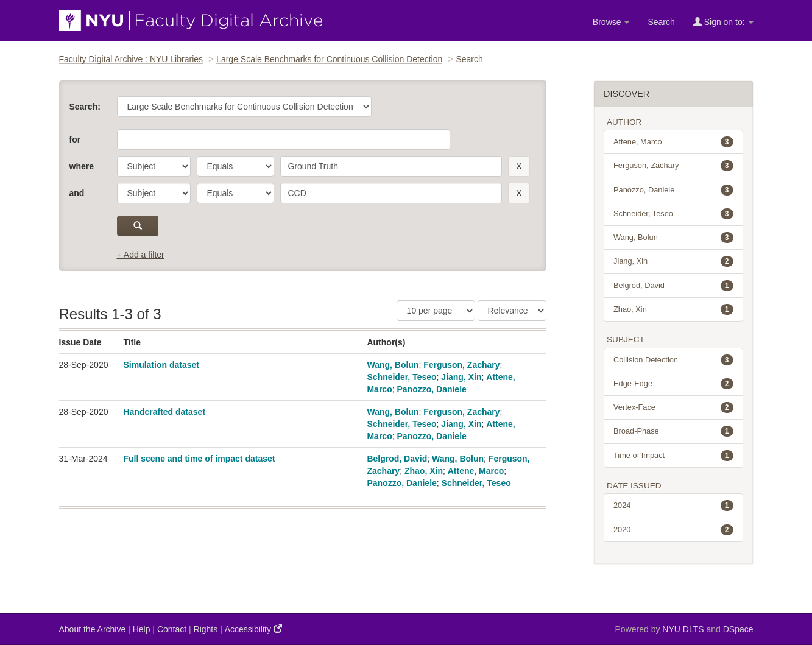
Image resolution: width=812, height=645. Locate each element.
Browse (611, 22)
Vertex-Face (673, 407)
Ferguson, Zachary (461, 365)
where (82, 166)
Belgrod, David (397, 459)
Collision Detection (673, 360)
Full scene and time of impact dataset (199, 459)
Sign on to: (723, 22)
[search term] (391, 166)
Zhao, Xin (424, 471)
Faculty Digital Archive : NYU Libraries (131, 59)
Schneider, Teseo (401, 377)
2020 (673, 530)
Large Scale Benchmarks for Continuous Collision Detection (329, 59)
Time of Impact (673, 456)
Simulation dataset (161, 365)
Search (661, 22)
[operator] (235, 166)
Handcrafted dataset (164, 412)
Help (142, 629)
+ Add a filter (141, 255)
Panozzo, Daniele (431, 389)
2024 (673, 506)
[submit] (138, 226)
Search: (85, 107)
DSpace (738, 629)
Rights (206, 629)
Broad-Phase (673, 431)
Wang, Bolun (393, 365)
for (75, 139)
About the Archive (93, 629)
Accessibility (253, 629)
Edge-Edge (673, 384)
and (77, 193)
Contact (172, 629)
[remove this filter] (519, 166)
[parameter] (154, 166)
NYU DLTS (683, 629)
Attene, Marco (476, 471)
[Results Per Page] (436, 311)
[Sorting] (512, 311)
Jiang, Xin (461, 377)
